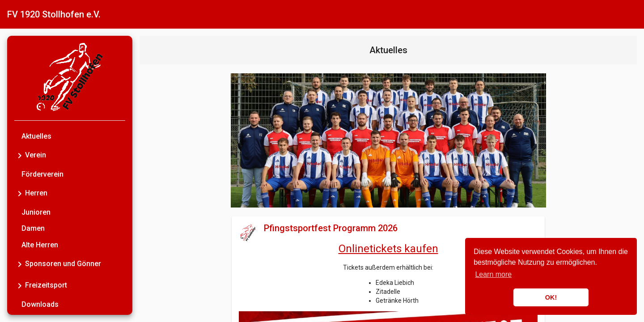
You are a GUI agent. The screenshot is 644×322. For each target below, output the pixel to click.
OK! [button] (551, 297)
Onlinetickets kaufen (388, 249)
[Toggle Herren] (20, 193)
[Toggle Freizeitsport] (20, 285)
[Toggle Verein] (20, 155)
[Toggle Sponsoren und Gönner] (20, 264)
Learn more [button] (493, 274)
